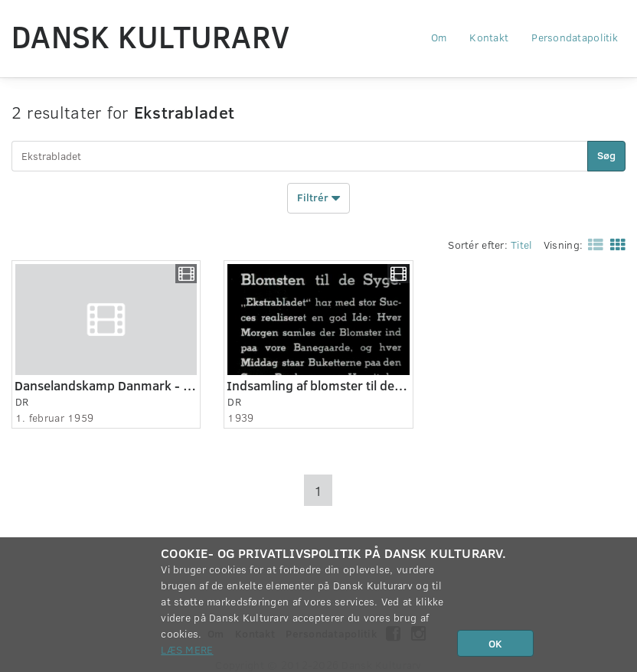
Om (439, 37)
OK (495, 643)
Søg (606, 155)
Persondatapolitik (575, 37)
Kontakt (489, 37)
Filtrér (318, 198)
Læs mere (187, 649)
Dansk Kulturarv (150, 36)
